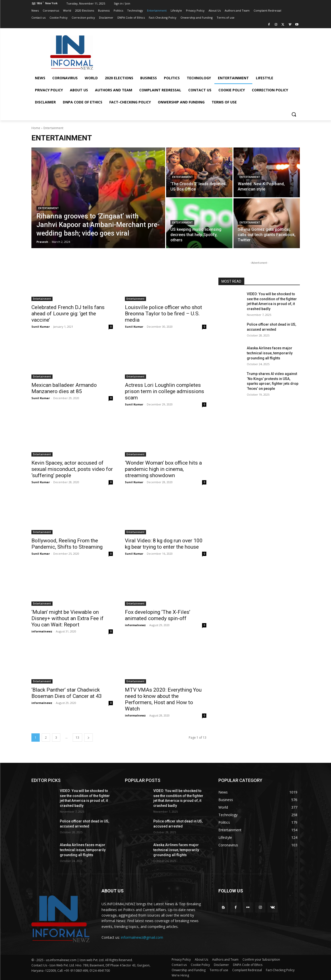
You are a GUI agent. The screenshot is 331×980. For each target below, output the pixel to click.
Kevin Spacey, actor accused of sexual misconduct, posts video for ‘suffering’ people (72, 469)
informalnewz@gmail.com (142, 937)
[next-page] (88, 738)
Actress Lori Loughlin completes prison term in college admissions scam (164, 391)
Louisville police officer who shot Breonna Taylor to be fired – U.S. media (163, 314)
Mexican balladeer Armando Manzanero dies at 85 (64, 388)
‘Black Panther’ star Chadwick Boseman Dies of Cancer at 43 (67, 693)
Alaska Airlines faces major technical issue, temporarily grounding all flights (270, 353)
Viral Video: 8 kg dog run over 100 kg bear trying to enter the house (164, 544)
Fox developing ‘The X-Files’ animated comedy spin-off (158, 615)
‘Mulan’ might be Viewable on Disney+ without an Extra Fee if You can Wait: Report (67, 618)
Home (36, 128)
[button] (294, 114)
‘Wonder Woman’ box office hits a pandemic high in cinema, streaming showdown (163, 469)
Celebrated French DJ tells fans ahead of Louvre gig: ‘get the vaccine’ (68, 314)
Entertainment (48, 208)
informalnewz (42, 631)
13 (77, 738)
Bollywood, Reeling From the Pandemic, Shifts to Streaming (67, 544)
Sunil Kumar (41, 327)
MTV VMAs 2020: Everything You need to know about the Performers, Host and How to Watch (163, 699)
